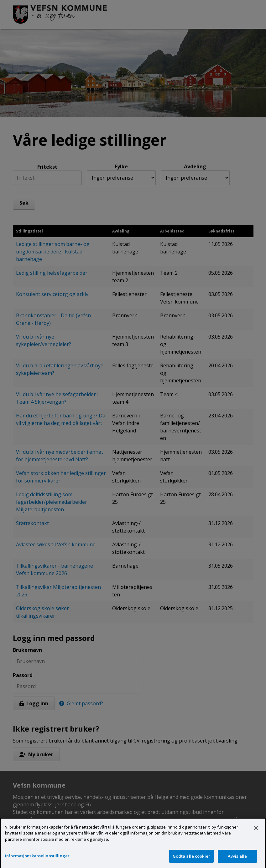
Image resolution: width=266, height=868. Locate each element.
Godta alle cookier (191, 860)
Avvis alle (237, 860)
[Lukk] (256, 832)
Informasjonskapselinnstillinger (37, 860)
